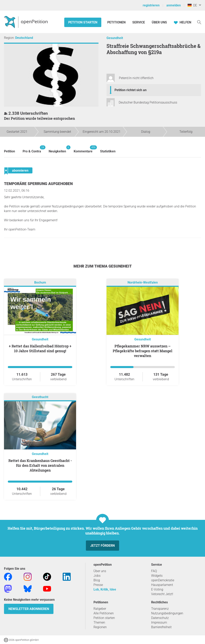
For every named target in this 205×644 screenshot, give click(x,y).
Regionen (100, 627)
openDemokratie (163, 580)
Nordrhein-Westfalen (143, 283)
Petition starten (83, 22)
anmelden (174, 5)
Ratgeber (100, 609)
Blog (97, 580)
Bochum (40, 283)
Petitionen (117, 22)
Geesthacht (40, 397)
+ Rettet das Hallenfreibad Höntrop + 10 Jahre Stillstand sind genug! (40, 348)
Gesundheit (115, 38)
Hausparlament (162, 585)
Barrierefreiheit (161, 627)
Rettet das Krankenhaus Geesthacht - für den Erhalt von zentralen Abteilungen (40, 465)
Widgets (157, 576)
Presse (98, 585)
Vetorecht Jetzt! (162, 594)
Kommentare (83, 149)
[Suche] (199, 22)
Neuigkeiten (57, 149)
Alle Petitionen (104, 613)
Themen (99, 622)
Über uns (100, 571)
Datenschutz (160, 618)
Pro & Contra (32, 149)
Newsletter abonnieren (29, 609)
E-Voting (157, 589)
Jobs (97, 576)
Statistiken (108, 151)
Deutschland (24, 38)
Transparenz (160, 609)
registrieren (151, 5)
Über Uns (159, 22)
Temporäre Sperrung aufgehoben (38, 184)
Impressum (159, 622)
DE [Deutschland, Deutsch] (192, 5)
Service (139, 22)
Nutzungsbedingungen (167, 613)
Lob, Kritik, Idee (105, 589)
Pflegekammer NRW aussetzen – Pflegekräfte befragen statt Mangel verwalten (143, 351)
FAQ (154, 571)
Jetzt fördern (102, 546)
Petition (10, 151)
